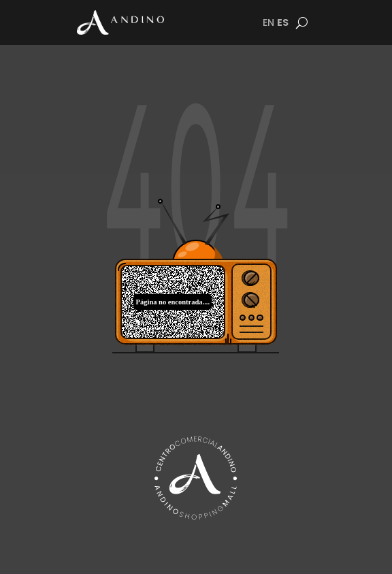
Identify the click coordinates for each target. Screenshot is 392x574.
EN (268, 22)
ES (283, 22)
